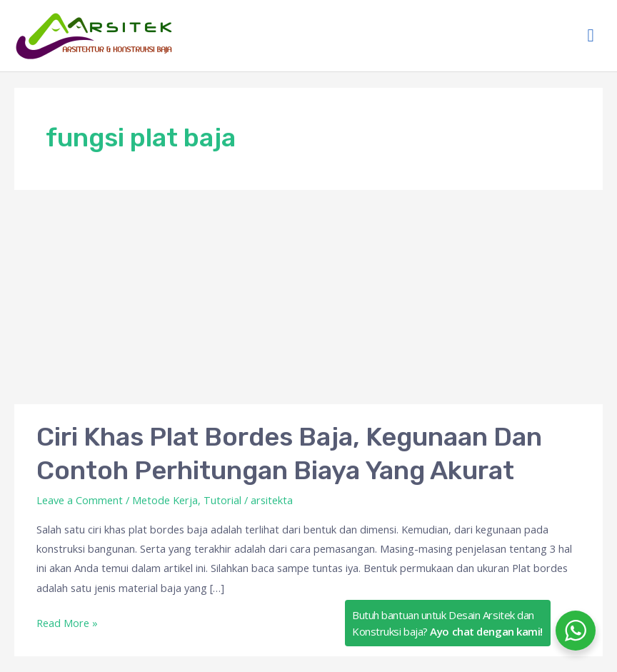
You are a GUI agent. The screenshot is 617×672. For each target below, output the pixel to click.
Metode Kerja (165, 500)
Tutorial (222, 500)
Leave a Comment (80, 500)
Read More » (67, 623)
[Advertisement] (308, 297)
